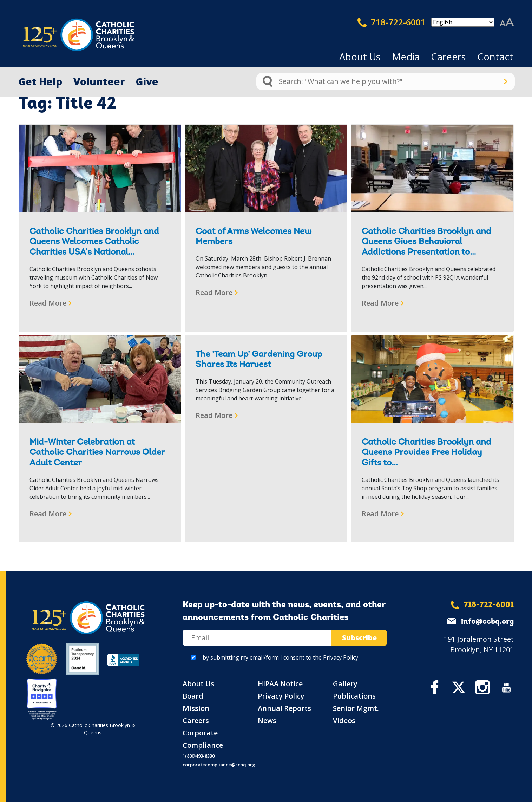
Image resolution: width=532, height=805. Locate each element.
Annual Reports (284, 711)
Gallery (345, 686)
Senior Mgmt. (356, 711)
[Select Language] (463, 22)
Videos (344, 723)
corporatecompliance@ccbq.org (219, 767)
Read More (48, 303)
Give (147, 81)
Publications (354, 699)
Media (406, 57)
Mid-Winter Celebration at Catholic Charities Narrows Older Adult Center (97, 453)
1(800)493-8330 (199, 759)
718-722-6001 (392, 22)
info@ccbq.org (487, 625)
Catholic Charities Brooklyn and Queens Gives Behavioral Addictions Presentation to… (426, 242)
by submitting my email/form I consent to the (280, 660)
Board (193, 699)
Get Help (40, 81)
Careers (448, 57)
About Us (360, 57)
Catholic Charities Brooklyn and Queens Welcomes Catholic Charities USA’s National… (94, 242)
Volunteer (99, 81)
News (267, 723)
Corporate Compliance (203, 742)
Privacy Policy (341, 660)
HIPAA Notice (280, 686)
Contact (495, 57)
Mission (196, 711)
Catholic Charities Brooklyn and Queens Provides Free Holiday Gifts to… (426, 453)
